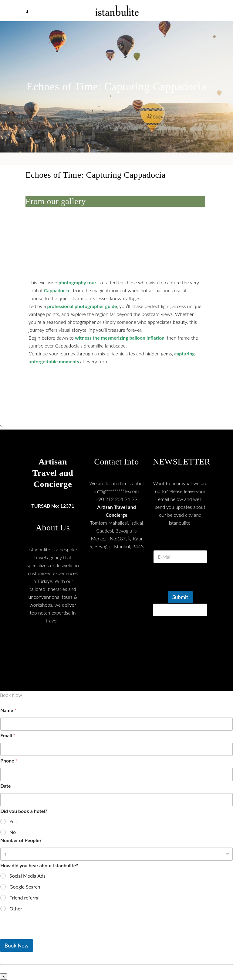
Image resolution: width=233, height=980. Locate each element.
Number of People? (21, 840)
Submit (180, 597)
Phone (9, 761)
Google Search (25, 887)
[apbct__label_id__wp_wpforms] (116, 958)
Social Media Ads (27, 876)
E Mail (180, 543)
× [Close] (4, 977)
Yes (13, 821)
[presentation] (46, 935)
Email (8, 735)
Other (16, 908)
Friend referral (24, 898)
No (13, 832)
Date (5, 786)
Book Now (17, 946)
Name (8, 710)
